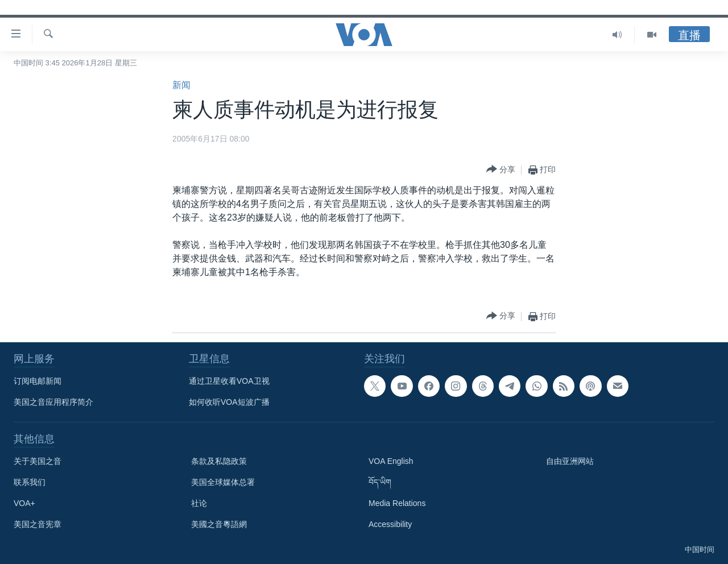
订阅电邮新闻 (38, 381)
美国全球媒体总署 (223, 482)
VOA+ (24, 503)
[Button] (501, 170)
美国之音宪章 (38, 524)
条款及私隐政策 (219, 461)
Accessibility (390, 524)
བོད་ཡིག (380, 482)
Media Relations (397, 503)
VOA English (391, 461)
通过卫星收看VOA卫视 (229, 381)
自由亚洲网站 (570, 461)
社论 (199, 503)
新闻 (181, 85)
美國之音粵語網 (219, 524)
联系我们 (30, 482)
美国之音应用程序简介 (53, 402)
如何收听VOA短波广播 (229, 402)
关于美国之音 (38, 461)
